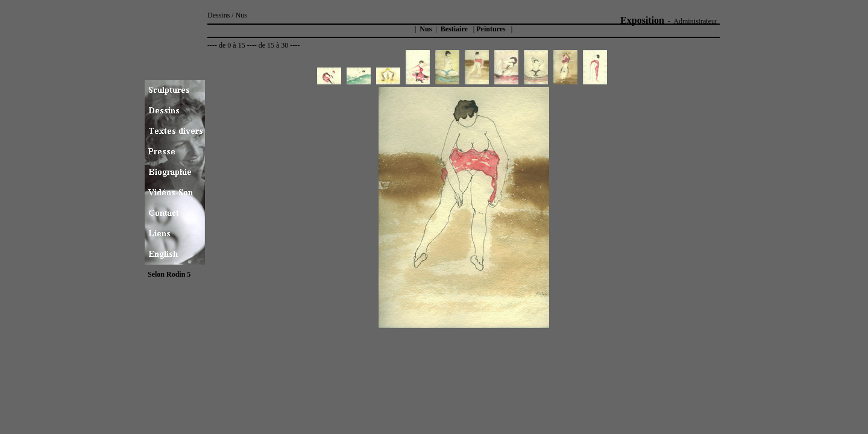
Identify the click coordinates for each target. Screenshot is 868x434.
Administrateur (695, 21)
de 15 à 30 (274, 45)
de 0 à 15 (232, 45)
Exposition (642, 20)
